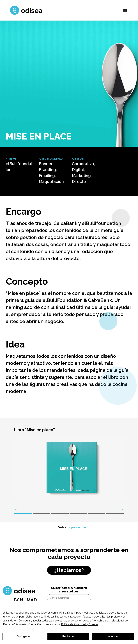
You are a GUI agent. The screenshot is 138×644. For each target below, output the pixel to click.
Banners (47, 164)
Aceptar (113, 636)
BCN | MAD (25, 600)
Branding (47, 170)
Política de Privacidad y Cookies (80, 624)
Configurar (23, 636)
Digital (78, 170)
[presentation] (16, 509)
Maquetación (51, 182)
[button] (125, 10)
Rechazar (68, 636)
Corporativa (83, 164)
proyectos (79, 527)
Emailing (47, 176)
